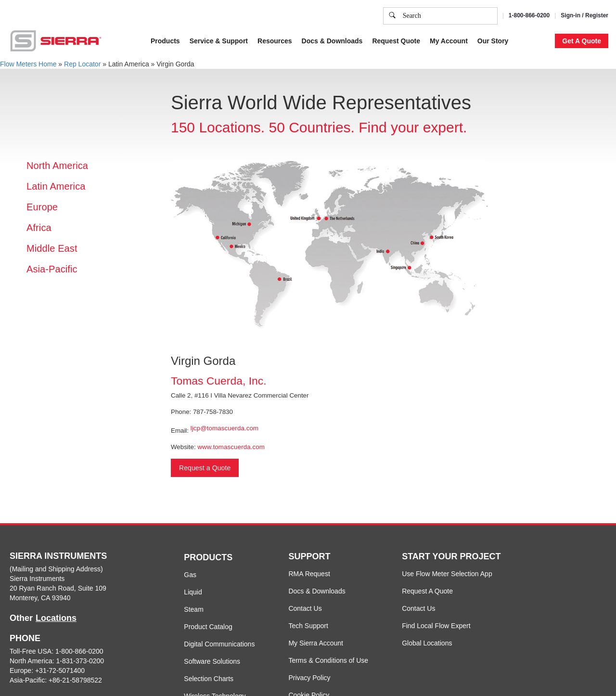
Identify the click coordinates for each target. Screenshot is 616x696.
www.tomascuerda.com (231, 447)
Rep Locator (82, 64)
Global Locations (427, 643)
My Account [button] (449, 41)
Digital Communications (219, 644)
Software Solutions (212, 661)
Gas (190, 575)
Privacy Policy (309, 678)
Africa (39, 228)
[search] (392, 16)
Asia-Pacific (52, 269)
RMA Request (309, 574)
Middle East (52, 248)
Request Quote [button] (396, 41)
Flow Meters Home (28, 64)
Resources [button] (275, 41)
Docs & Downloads (317, 591)
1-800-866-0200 (529, 15)
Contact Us (305, 608)
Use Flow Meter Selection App (447, 574)
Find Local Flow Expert (436, 626)
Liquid (193, 592)
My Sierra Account (316, 643)
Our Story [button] (493, 41)
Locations (56, 618)
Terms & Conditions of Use (328, 660)
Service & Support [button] (219, 41)
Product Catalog (208, 627)
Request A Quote (427, 591)
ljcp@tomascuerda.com (225, 428)
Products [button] (165, 41)
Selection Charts (209, 679)
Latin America (56, 186)
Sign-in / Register (584, 15)
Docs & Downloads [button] (332, 41)
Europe (42, 207)
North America (57, 166)
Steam (193, 609)
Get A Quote (582, 41)
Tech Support (308, 626)
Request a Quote (205, 468)
